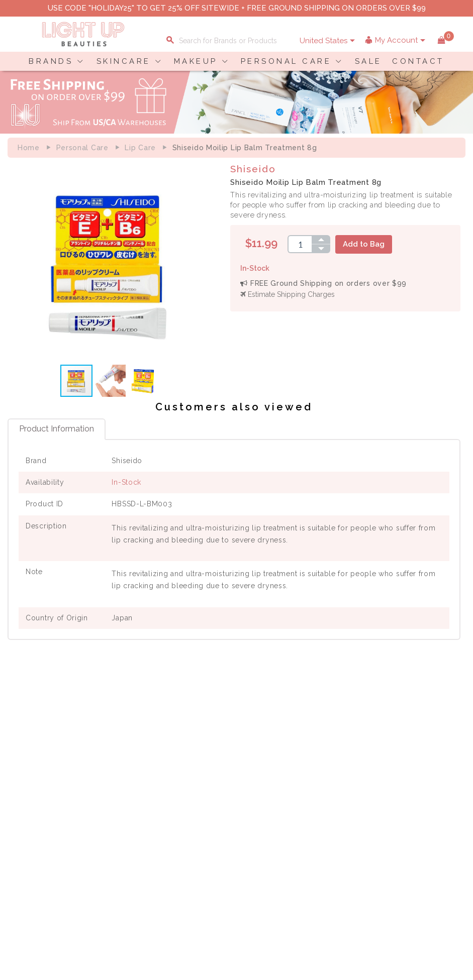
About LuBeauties (230, 755)
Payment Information (49, 766)
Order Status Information (417, 787)
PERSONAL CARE (286, 61)
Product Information (57, 431)
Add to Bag (366, 244)
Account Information (409, 797)
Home (29, 148)
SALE (368, 61)
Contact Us (32, 776)
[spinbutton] (302, 244)
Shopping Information (412, 755)
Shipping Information (410, 776)
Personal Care (82, 148)
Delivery (27, 755)
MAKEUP (196, 61)
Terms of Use (222, 776)
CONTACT (418, 61)
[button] (205, 263)
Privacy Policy (224, 766)
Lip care (140, 148)
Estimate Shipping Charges (290, 294)
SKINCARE (124, 61)
